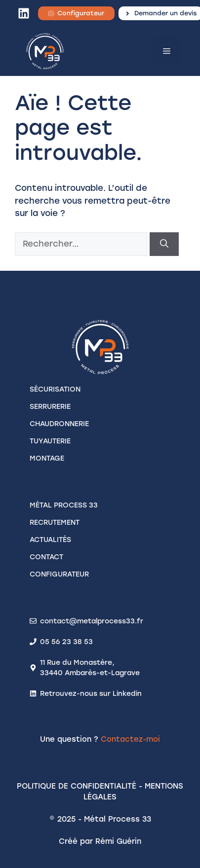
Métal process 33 (64, 505)
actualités (50, 540)
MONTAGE (47, 458)
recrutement (55, 523)
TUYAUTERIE (50, 441)
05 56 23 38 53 (66, 642)
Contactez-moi (130, 739)
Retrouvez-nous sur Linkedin (91, 694)
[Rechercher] (164, 244)
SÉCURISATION (55, 389)
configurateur (59, 574)
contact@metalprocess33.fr (92, 621)
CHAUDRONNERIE (59, 424)
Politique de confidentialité (77, 786)
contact (46, 557)
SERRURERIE (50, 407)
